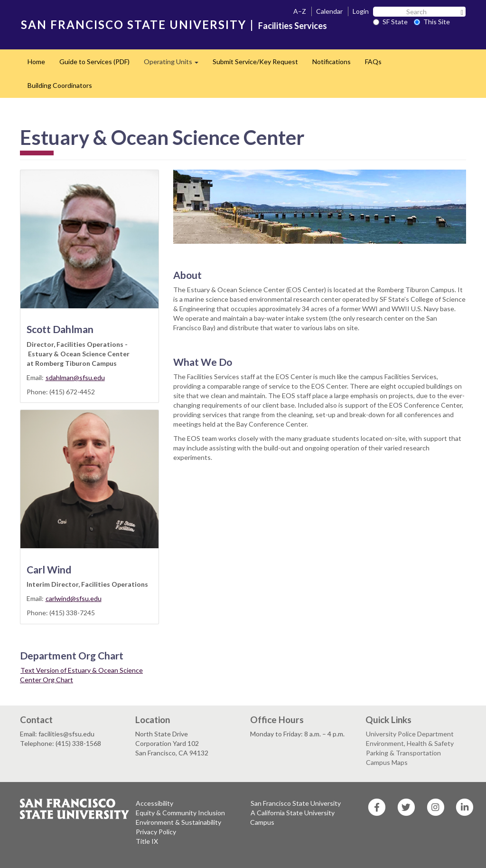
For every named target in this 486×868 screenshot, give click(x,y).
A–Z (300, 11)
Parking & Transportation (403, 753)
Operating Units (175, 64)
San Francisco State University (296, 803)
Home (36, 62)
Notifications (332, 62)
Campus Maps (387, 762)
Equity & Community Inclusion (180, 813)
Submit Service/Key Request (255, 62)
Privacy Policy (156, 832)
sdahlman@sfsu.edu (75, 377)
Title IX (147, 841)
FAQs (373, 62)
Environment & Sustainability (178, 822)
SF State (390, 22)
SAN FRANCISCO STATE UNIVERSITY (134, 24)
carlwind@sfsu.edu (74, 598)
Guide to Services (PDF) (94, 62)
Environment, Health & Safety (410, 743)
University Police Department (410, 734)
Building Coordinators (60, 85)
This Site (432, 22)
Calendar (329, 11)
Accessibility (154, 803)
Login (361, 11)
